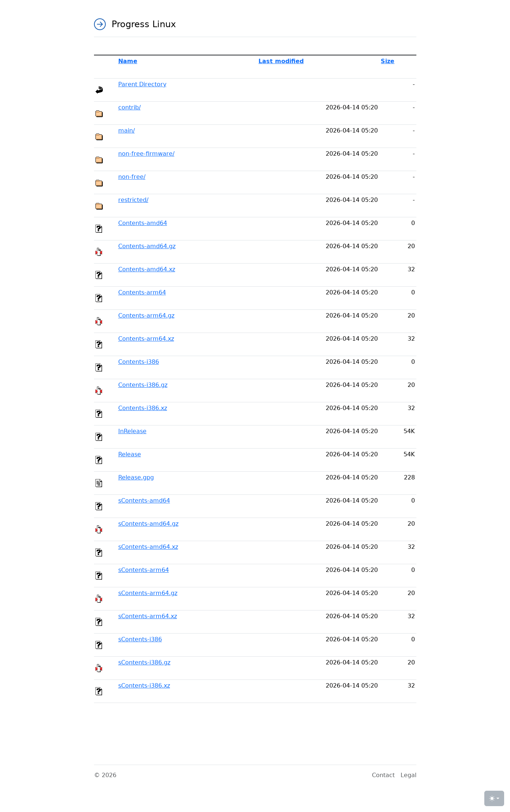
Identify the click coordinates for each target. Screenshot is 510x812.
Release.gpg (136, 477)
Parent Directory (142, 84)
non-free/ (132, 177)
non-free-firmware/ (146, 154)
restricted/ (133, 200)
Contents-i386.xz (143, 408)
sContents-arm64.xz (148, 616)
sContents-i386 (140, 639)
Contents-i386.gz (143, 385)
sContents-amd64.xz (148, 547)
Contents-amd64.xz (147, 269)
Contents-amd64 (143, 223)
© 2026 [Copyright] (105, 775)
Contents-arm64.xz (146, 339)
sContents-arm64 (144, 570)
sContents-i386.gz (144, 662)
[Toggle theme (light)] (494, 798)
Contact (383, 775)
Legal (408, 775)
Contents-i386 (139, 362)
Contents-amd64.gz (147, 246)
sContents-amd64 (144, 501)
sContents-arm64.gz (148, 593)
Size (388, 61)
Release (130, 454)
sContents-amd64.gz (148, 524)
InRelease (132, 431)
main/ (126, 130)
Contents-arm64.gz (146, 316)
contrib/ (129, 107)
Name (128, 61)
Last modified (281, 61)
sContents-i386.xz (144, 686)
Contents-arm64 (142, 292)
